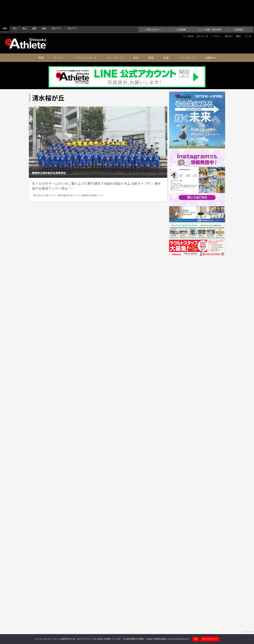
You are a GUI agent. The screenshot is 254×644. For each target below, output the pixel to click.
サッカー (59, 32)
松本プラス (88, 4)
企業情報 (239, 4)
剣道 (166, 32)
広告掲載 (181, 4)
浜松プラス (69, 4)
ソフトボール (187, 32)
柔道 (151, 32)
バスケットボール (86, 32)
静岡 (6, 4)
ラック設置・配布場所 (210, 4)
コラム (244, 11)
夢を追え (219, 11)
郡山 (29, 4)
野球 (41, 32)
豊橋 (41, 4)
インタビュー (203, 11)
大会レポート (181, 11)
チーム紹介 (161, 11)
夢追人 (232, 11)
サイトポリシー (159, 628)
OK (196, 639)
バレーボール (115, 32)
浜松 (18, 4)
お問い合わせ (153, 4)
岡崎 (53, 4)
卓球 (136, 32)
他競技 (209, 32)
